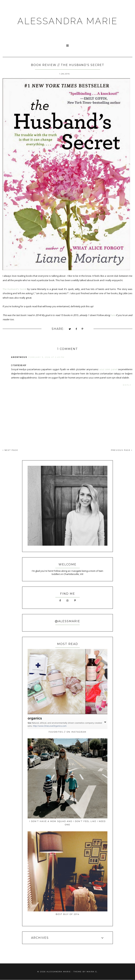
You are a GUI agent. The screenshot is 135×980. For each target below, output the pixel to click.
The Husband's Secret (15, 289)
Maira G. (92, 972)
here (113, 315)
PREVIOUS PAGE (122, 450)
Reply (127, 385)
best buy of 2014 (68, 914)
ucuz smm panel (108, 369)
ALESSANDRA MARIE (68, 21)
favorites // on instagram (67, 732)
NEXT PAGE (10, 450)
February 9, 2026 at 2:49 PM (46, 357)
